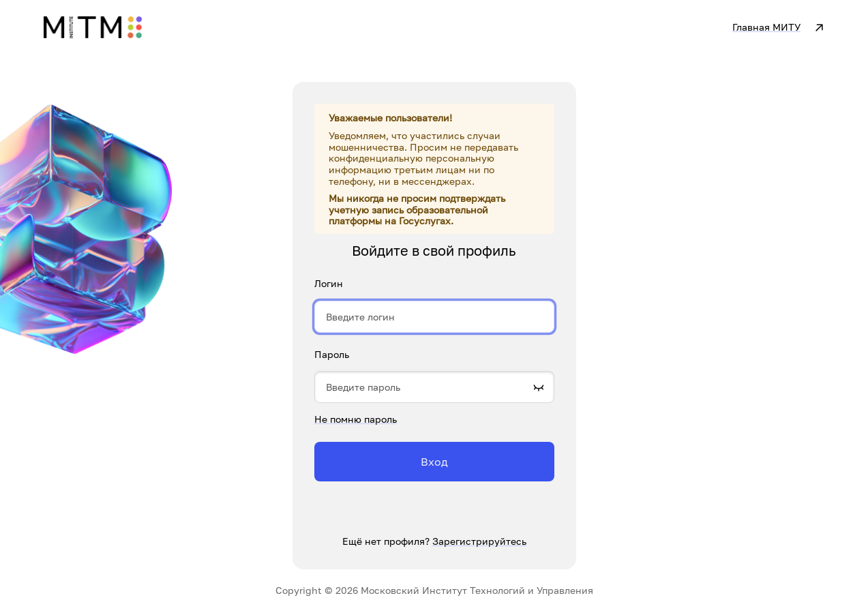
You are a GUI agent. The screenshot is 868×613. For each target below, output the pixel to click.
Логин (329, 284)
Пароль (332, 355)
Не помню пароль (356, 419)
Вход (434, 462)
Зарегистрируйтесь (479, 541)
